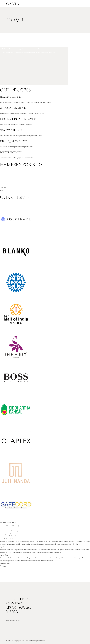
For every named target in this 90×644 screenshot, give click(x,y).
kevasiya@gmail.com (14, 621)
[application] (34, 66)
